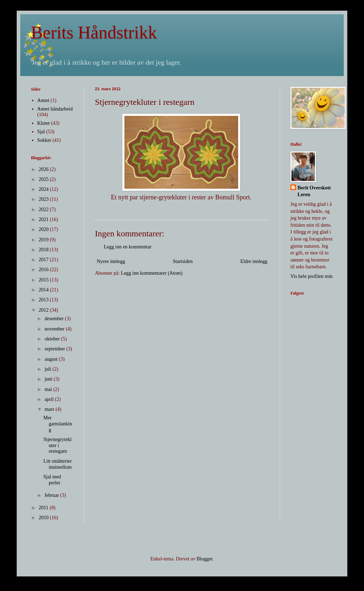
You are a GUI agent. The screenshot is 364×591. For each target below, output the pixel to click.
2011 (44, 508)
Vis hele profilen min (312, 276)
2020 (44, 229)
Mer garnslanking (58, 424)
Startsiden (183, 261)
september (55, 349)
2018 (44, 250)
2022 (44, 209)
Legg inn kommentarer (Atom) (152, 273)
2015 (44, 280)
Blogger (204, 559)
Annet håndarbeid (55, 109)
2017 (44, 260)
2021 (44, 219)
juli (48, 369)
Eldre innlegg (254, 261)
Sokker (44, 140)
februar (52, 495)
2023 (44, 199)
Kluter (44, 123)
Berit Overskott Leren (314, 191)
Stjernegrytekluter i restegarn (57, 445)
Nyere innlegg (111, 261)
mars (50, 409)
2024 (44, 189)
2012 (44, 310)
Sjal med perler (52, 480)
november (55, 329)
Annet (43, 100)
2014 (44, 290)
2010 (44, 518)
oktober (53, 339)
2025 (44, 179)
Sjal (41, 132)
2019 (44, 240)
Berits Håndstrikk (94, 32)
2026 (44, 169)
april (50, 399)
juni (49, 379)
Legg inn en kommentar (128, 247)
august (52, 359)
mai (49, 389)
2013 (44, 300)
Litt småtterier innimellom (58, 464)
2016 (44, 270)
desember (55, 319)
